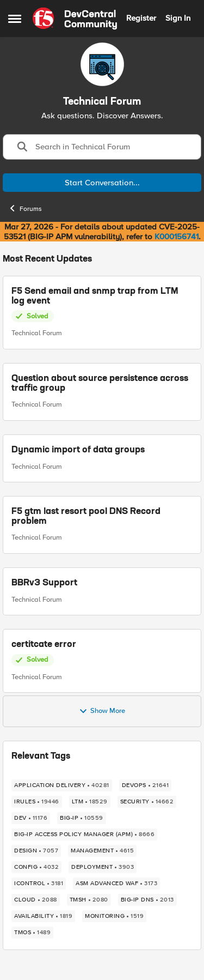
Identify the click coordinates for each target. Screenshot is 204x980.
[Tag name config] (36, 867)
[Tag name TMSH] (89, 900)
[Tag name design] (36, 851)
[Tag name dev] (31, 818)
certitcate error (44, 645)
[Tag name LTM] (90, 802)
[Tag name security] (147, 802)
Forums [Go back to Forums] (25, 208)
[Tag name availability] (43, 916)
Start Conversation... (102, 183)
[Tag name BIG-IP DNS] (147, 900)
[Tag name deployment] (103, 867)
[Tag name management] (102, 851)
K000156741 (177, 237)
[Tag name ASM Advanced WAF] (116, 884)
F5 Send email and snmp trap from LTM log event (95, 297)
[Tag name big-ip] (82, 818)
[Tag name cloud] (36, 900)
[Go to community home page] (75, 19)
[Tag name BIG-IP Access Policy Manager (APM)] (84, 834)
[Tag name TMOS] (32, 933)
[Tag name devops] (146, 785)
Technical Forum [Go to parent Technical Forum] (37, 333)
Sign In (178, 18)
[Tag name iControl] (39, 884)
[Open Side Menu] (15, 19)
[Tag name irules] (37, 802)
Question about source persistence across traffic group (100, 384)
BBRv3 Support (44, 583)
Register (141, 18)
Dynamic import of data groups (78, 450)
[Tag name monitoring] (114, 916)
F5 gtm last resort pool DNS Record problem (86, 517)
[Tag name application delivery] (62, 785)
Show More (102, 711)
